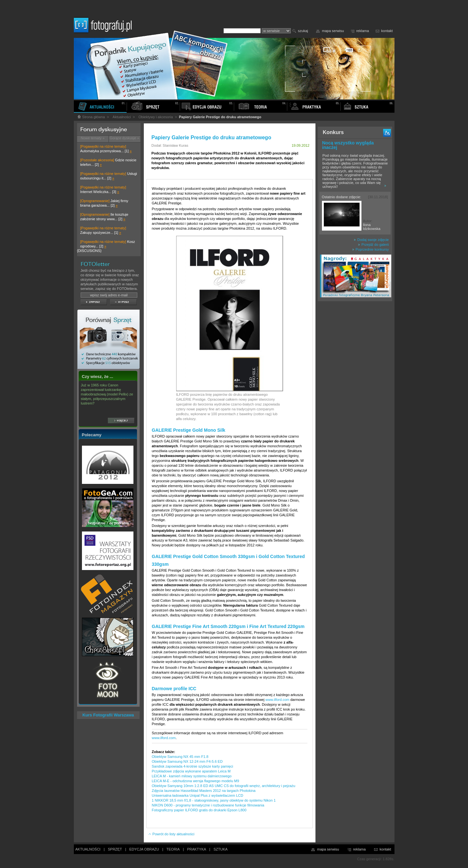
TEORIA (173, 849)
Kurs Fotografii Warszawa (108, 715)
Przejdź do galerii (373, 245)
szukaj (303, 31)
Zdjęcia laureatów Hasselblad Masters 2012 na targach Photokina (204, 791)
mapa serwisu (333, 31)
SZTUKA (220, 849)
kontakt (387, 31)
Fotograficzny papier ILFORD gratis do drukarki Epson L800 (199, 810)
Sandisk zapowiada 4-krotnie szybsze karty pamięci (193, 766)
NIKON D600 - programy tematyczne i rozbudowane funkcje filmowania (208, 805)
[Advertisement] (355, 406)
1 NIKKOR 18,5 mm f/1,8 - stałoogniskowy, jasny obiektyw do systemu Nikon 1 (214, 800)
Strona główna (91, 117)
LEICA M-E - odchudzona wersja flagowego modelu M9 (196, 781)
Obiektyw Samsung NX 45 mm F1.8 (180, 757)
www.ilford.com (277, 700)
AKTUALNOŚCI (88, 849)
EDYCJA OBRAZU (144, 849)
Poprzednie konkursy (371, 249)
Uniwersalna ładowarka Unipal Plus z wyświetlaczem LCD (198, 795)
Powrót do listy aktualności (171, 834)
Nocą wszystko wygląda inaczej (348, 145)
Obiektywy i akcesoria (155, 117)
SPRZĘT (115, 849)
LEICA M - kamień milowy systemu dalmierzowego (192, 776)
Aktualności (122, 117)
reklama (363, 31)
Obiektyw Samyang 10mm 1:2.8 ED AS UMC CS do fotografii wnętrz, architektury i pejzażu (224, 786)
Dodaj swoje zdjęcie (371, 240)
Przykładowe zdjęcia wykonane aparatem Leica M (191, 771)
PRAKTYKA (197, 849)
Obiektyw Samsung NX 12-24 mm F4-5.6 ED (187, 761)
